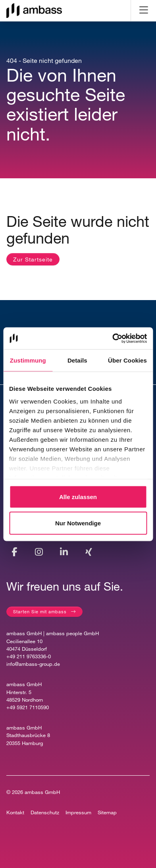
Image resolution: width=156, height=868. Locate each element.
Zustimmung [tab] (28, 360)
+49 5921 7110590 (28, 707)
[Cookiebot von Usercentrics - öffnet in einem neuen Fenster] (112, 338)
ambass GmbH (42, 792)
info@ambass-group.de (33, 664)
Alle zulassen (78, 497)
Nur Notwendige (78, 523)
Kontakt (15, 812)
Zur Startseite (33, 259)
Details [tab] (77, 360)
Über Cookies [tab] (127, 360)
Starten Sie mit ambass (40, 612)
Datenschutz (45, 812)
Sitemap (107, 812)
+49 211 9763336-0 (29, 656)
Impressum (78, 812)
